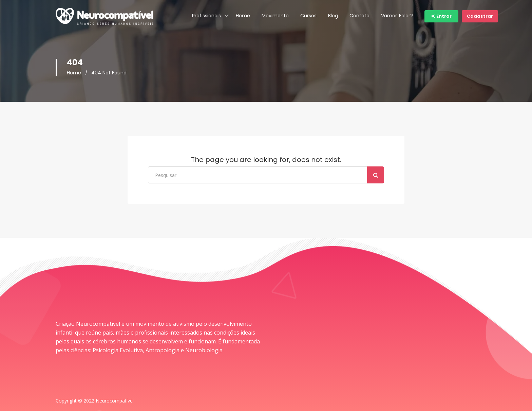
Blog (333, 16)
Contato (359, 16)
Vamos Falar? (397, 16)
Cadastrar (480, 16)
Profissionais (206, 16)
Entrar (442, 16)
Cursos (308, 16)
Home (243, 16)
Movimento (275, 16)
